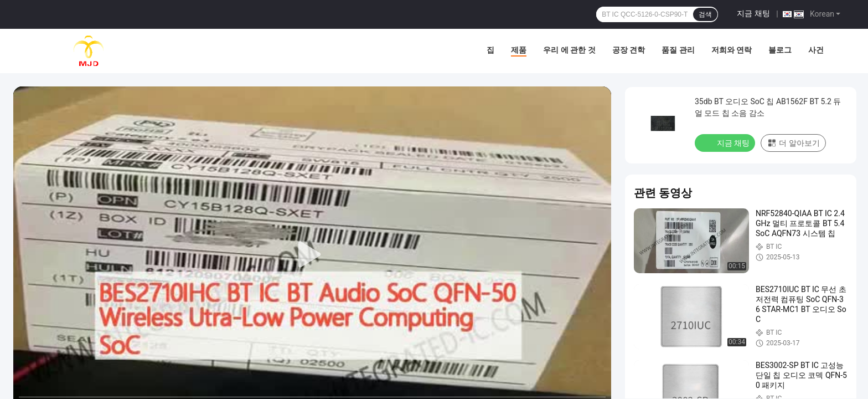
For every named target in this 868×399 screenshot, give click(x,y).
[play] (312, 255)
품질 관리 (678, 50)
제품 (519, 50)
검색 (705, 14)
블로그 (780, 50)
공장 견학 (629, 50)
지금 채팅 (753, 13)
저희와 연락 (732, 50)
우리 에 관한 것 (569, 50)
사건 (816, 50)
